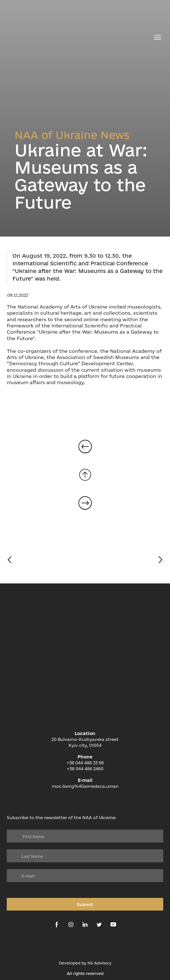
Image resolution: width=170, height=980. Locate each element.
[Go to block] (85, 475)
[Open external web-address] (85, 945)
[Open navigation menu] (158, 37)
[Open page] (85, 447)
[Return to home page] (79, 37)
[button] (57, 925)
